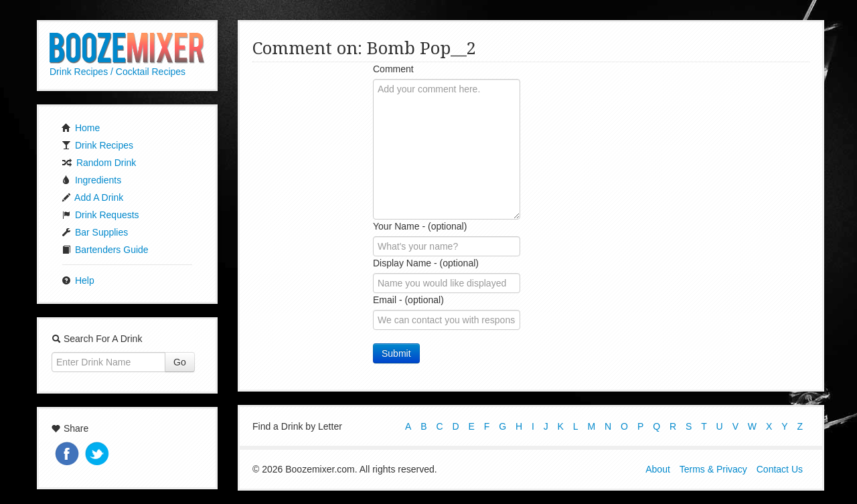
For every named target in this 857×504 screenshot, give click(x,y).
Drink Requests (100, 215)
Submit (396, 353)
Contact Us (780, 469)
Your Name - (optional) (420, 226)
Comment (393, 69)
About (658, 469)
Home (81, 128)
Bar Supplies (95, 232)
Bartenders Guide (105, 250)
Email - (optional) (408, 300)
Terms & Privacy (713, 469)
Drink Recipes (97, 145)
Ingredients (91, 180)
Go (180, 362)
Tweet (98, 455)
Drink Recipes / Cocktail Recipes (118, 72)
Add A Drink (92, 197)
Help (78, 280)
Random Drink (99, 163)
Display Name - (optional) (426, 263)
